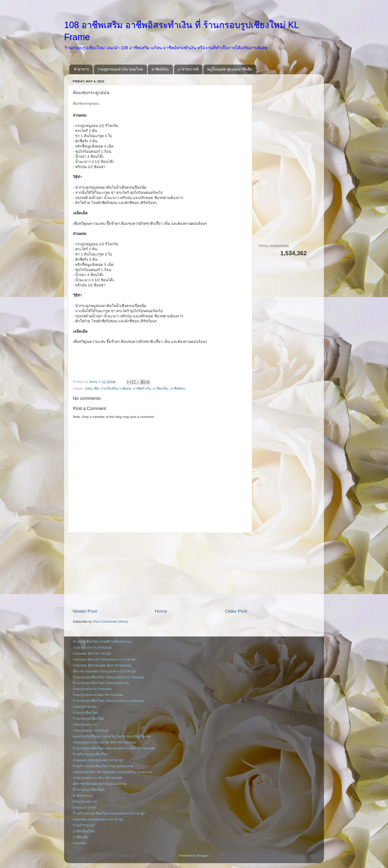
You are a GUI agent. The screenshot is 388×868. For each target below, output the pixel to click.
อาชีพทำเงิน (142, 389)
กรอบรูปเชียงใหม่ (85, 713)
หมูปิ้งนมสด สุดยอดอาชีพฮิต (230, 69)
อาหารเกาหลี (188, 69)
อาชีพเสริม (160, 389)
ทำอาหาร (81, 69)
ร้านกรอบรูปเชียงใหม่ (88, 719)
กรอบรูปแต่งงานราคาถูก (91, 730)
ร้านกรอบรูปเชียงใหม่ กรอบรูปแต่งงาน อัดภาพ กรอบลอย (114, 748)
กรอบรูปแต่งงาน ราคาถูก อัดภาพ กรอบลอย (104, 742)
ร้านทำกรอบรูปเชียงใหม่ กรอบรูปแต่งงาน (103, 766)
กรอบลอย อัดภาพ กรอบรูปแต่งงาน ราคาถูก (104, 659)
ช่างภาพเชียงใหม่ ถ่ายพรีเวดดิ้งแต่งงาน (102, 642)
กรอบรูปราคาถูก (85, 707)
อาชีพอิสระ (160, 69)
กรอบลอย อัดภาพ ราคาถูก (92, 653)
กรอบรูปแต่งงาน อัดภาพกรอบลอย (97, 778)
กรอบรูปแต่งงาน (85, 725)
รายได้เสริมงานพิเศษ (116, 389)
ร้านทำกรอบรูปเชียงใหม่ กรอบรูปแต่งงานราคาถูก (109, 813)
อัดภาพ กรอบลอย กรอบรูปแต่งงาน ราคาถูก (104, 671)
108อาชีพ (92, 389)
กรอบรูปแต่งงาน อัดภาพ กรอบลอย (98, 695)
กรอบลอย (80, 843)
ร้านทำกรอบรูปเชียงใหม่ (90, 754)
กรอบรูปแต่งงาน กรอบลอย (92, 648)
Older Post (236, 611)
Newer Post (85, 611)
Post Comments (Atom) (111, 622)
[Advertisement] (160, 570)
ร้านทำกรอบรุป (84, 825)
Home (161, 611)
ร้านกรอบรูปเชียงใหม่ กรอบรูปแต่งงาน (101, 683)
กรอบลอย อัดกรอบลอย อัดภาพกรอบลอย (102, 665)
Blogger (203, 855)
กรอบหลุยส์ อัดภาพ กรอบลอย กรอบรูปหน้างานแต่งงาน (113, 772)
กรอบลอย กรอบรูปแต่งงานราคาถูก (98, 760)
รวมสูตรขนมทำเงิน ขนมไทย (120, 69)
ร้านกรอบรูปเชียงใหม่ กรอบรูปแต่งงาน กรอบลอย (108, 677)
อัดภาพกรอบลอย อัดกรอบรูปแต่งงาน (100, 784)
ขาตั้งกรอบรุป (83, 796)
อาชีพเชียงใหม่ (84, 831)
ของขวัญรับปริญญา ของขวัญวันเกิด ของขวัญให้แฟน (112, 736)
